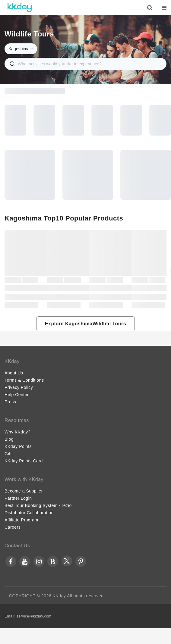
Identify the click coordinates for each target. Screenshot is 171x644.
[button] (85, 324)
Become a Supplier (24, 491)
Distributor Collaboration (29, 513)
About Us (14, 373)
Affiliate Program (21, 520)
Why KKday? (17, 432)
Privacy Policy (19, 387)
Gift (8, 454)
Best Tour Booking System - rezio (38, 505)
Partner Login (18, 498)
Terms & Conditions (24, 380)
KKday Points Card (24, 461)
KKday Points (18, 446)
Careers (13, 527)
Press (10, 402)
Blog (9, 439)
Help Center (17, 395)
